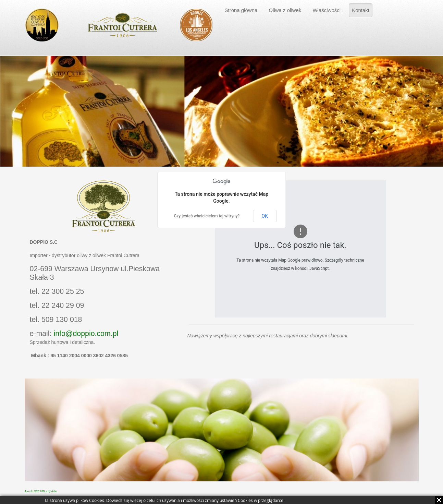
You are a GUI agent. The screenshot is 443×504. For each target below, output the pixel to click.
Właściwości (327, 10)
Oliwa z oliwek (285, 10)
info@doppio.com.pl (86, 334)
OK (265, 216)
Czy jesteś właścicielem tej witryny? (207, 216)
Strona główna (241, 10)
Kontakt (361, 10)
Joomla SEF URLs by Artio (41, 491)
